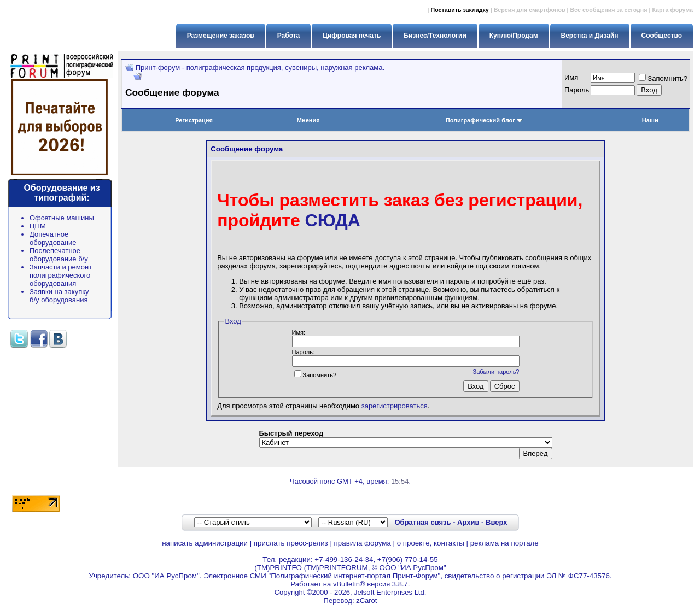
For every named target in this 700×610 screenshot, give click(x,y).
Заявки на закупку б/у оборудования (59, 296)
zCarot (366, 600)
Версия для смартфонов (530, 10)
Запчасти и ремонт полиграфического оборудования (61, 275)
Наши (650, 120)
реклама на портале (504, 543)
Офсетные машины (62, 218)
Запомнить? (663, 78)
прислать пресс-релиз (291, 543)
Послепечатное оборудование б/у (59, 255)
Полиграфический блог (484, 120)
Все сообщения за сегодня (608, 10)
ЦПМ (38, 226)
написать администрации (205, 543)
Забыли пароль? (496, 372)
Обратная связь (422, 522)
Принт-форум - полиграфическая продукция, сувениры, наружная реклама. (260, 68)
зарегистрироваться (395, 406)
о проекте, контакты (431, 543)
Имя (571, 77)
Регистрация (194, 120)
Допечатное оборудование (53, 238)
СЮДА (333, 220)
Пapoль (577, 90)
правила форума (363, 543)
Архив (468, 522)
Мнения (308, 120)
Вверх (496, 522)
